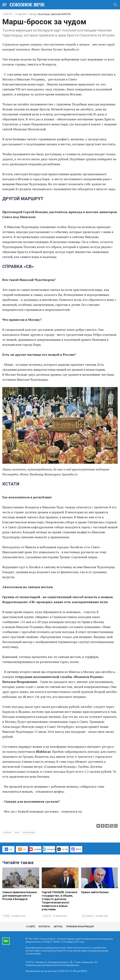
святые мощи (29, 833)
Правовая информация (80, 927)
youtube (36, 849)
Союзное (47, 916)
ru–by (63, 849)
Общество (8, 14)
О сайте (31, 927)
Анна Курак (44, 14)
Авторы (58, 927)
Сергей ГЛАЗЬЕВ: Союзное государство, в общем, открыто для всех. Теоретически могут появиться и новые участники (60, 901)
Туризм (6, 916)
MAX (76, 849)
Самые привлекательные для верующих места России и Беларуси (20, 896)
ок (22, 849)
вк (8, 849)
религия (7, 833)
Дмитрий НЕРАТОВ (61, 14)
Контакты (44, 927)
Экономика (88, 916)
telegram (49, 849)
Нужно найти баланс (95, 892)
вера (17, 833)
